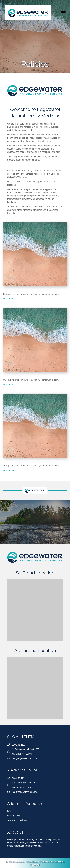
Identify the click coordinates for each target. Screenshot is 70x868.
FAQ (9, 811)
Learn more (9, 299)
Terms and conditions (17, 820)
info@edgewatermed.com (24, 758)
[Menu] (63, 13)
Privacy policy (14, 816)
